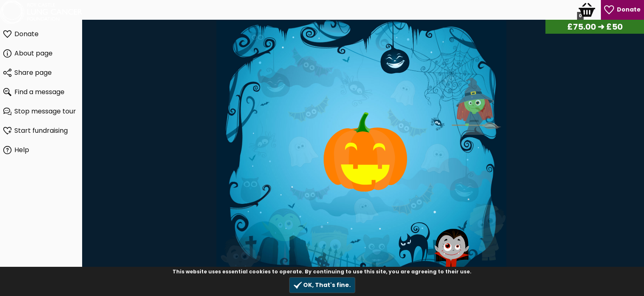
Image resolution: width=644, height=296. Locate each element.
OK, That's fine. (322, 285)
